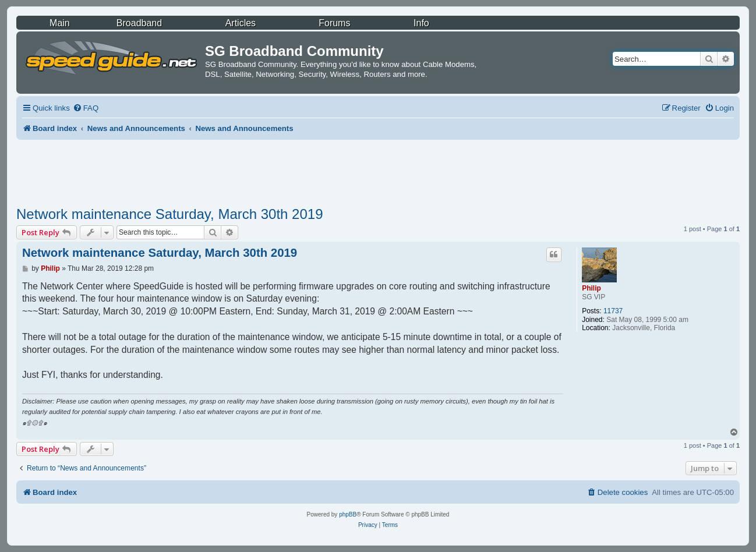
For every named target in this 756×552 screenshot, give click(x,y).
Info (421, 23)
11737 (613, 311)
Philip (591, 288)
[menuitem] (86, 108)
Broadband (139, 23)
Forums (334, 23)
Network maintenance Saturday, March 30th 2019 (170, 214)
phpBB (348, 514)
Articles (241, 23)
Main (60, 23)
